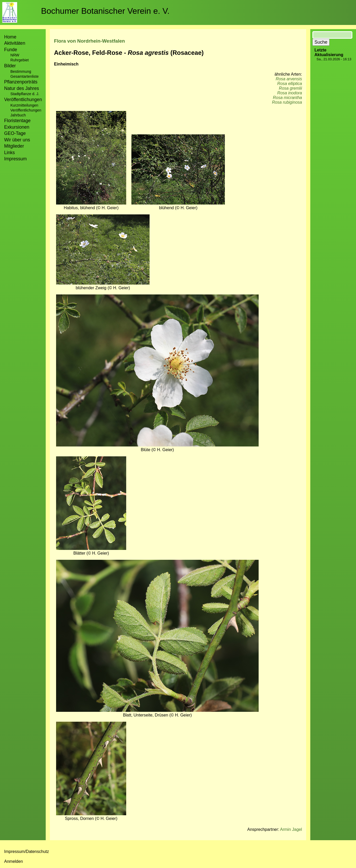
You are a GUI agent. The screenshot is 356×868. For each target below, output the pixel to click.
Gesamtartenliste (25, 76)
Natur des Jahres (22, 88)
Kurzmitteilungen (24, 105)
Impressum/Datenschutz (27, 851)
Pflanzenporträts (21, 82)
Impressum (15, 159)
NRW (15, 55)
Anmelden (14, 861)
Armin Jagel (291, 829)
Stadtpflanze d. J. (25, 94)
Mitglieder (14, 146)
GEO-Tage (15, 133)
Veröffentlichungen (26, 110)
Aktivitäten (15, 43)
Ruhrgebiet (19, 60)
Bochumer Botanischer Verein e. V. (105, 11)
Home (10, 37)
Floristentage (17, 121)
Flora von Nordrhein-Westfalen (89, 41)
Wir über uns (17, 140)
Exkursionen (17, 127)
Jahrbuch (18, 115)
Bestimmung (21, 71)
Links (9, 153)
